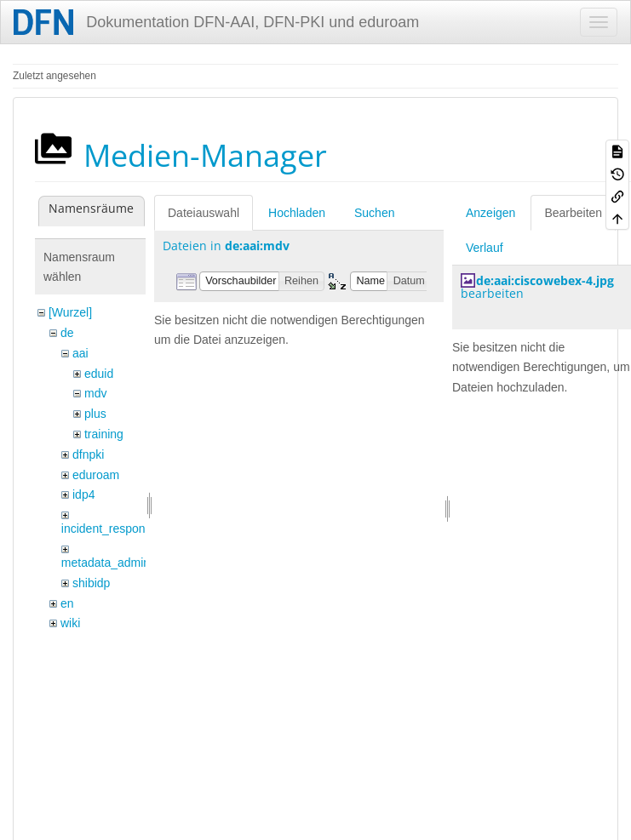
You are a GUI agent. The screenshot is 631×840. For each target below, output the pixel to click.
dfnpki (88, 454)
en (67, 603)
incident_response (110, 529)
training (104, 434)
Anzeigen (490, 213)
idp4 (83, 494)
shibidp (91, 583)
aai (80, 353)
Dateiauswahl (204, 213)
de (67, 333)
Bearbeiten (573, 213)
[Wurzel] (70, 312)
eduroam (96, 475)
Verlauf (485, 248)
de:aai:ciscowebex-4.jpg (545, 280)
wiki (70, 623)
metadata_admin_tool (119, 563)
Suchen (374, 213)
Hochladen (297, 213)
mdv (95, 393)
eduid (99, 374)
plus (95, 414)
